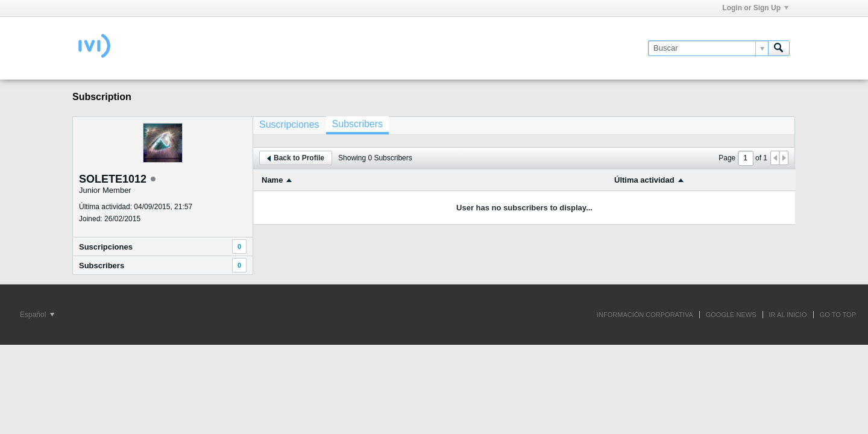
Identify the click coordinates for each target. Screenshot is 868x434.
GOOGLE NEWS (731, 315)
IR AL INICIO (788, 315)
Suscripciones (106, 247)
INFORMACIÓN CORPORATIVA (645, 315)
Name (272, 180)
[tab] (289, 124)
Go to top (838, 315)
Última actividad (644, 180)
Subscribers (102, 266)
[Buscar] (708, 48)
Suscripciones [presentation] (289, 124)
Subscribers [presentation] (357, 124)
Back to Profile (296, 158)
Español (37, 315)
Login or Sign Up (755, 8)
